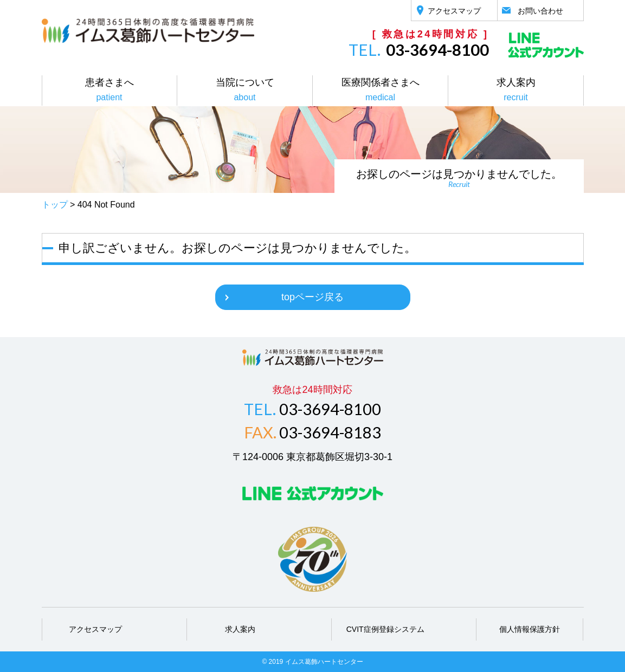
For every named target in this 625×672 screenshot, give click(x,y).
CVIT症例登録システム (385, 629)
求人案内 (516, 89)
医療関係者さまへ (381, 89)
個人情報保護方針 (530, 629)
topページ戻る (312, 297)
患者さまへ (109, 89)
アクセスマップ (95, 629)
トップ (55, 205)
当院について (245, 89)
